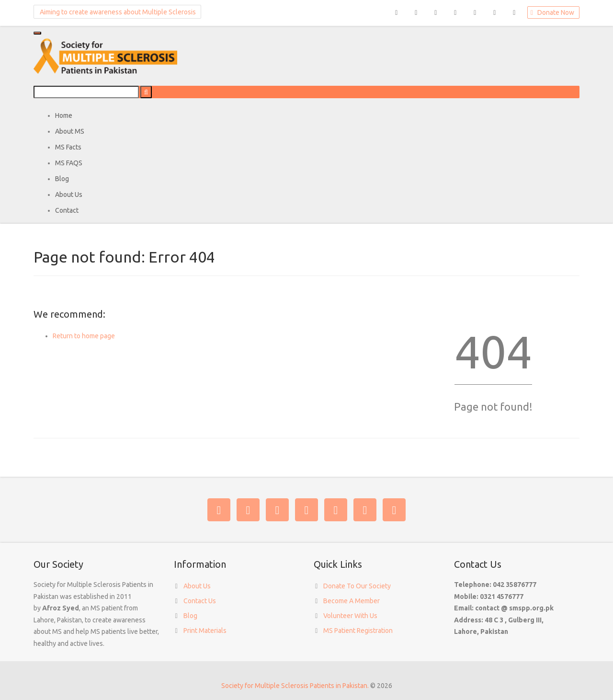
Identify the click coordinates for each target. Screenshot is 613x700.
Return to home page (84, 336)
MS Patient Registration (358, 631)
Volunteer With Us (350, 616)
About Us (197, 586)
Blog (190, 616)
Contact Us (200, 601)
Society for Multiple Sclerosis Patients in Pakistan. (295, 686)
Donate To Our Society (357, 586)
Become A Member (352, 601)
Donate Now (552, 13)
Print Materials (205, 631)
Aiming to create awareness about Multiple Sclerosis (116, 11)
